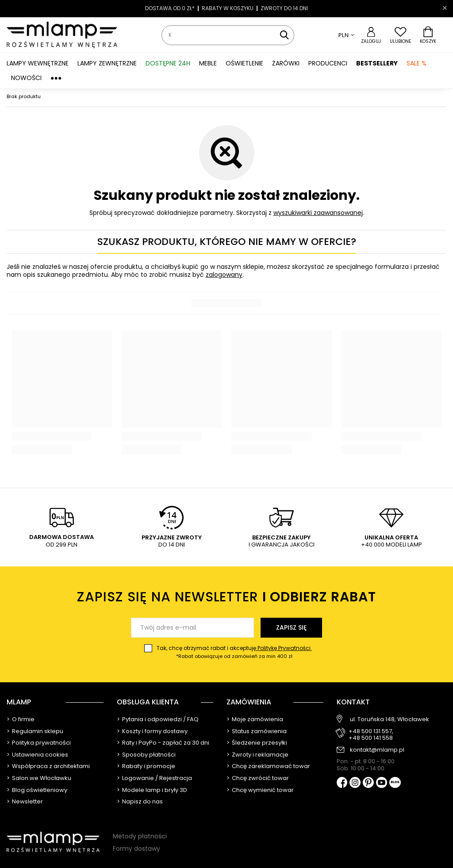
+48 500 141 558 (371, 738)
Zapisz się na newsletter (227, 597)
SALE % (417, 63)
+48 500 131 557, (371, 731)
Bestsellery (377, 63)
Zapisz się (291, 627)
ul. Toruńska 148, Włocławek (390, 719)
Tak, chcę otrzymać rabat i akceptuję (234, 652)
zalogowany (224, 275)
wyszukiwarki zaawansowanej (318, 213)
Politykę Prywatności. (284, 648)
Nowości (26, 78)
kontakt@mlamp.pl (377, 750)
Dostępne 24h (168, 63)
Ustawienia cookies (40, 755)
